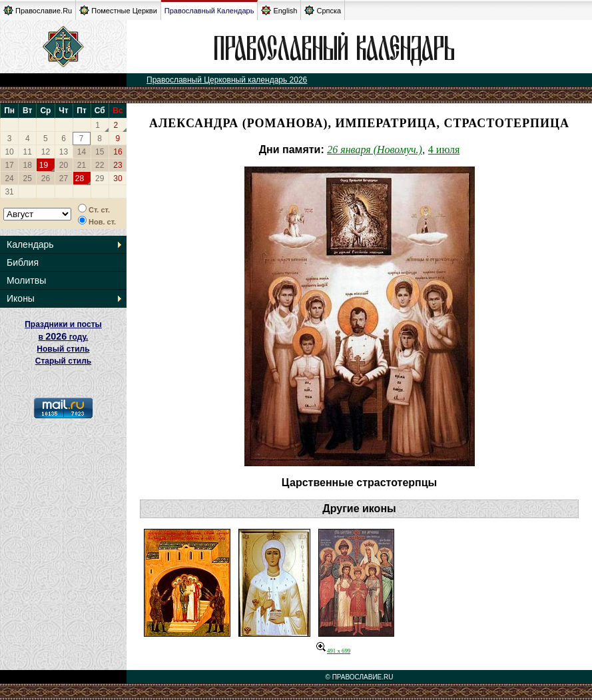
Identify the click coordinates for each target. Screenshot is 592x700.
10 (9, 152)
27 (64, 178)
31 (9, 192)
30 (118, 178)
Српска (323, 10)
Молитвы (26, 280)
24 (9, 178)
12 (46, 152)
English (279, 10)
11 (28, 152)
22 (100, 165)
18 (28, 165)
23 (118, 165)
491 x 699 (333, 651)
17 (9, 165)
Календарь (30, 244)
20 (64, 165)
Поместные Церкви (118, 10)
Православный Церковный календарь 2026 (227, 80)
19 (44, 165)
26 (46, 178)
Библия (23, 262)
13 (64, 152)
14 (82, 152)
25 (28, 178)
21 (82, 165)
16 (118, 152)
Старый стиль (63, 361)
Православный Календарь (209, 11)
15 (100, 152)
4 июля (444, 150)
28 (80, 178)
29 (100, 178)
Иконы (21, 298)
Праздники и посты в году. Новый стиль (63, 337)
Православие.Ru (38, 10)
